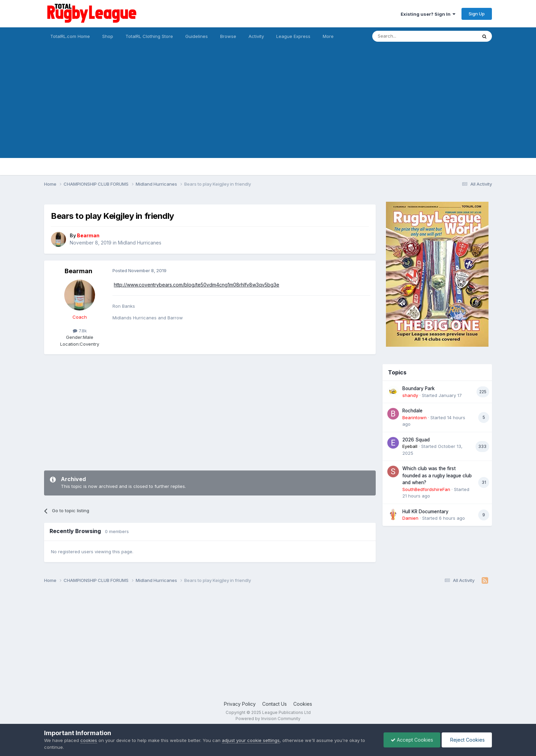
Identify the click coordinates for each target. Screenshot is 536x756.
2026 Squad (416, 440)
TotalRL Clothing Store (149, 36)
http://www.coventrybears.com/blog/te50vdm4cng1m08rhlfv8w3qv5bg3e (197, 285)
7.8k (80, 331)
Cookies (303, 704)
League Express (293, 36)
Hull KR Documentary (425, 512)
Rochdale (412, 411)
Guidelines (197, 36)
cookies (89, 740)
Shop (108, 36)
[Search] (407, 36)
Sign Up (477, 14)
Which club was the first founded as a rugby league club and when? (437, 475)
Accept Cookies (412, 740)
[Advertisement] (268, 110)
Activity (256, 36)
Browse (228, 36)
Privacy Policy (240, 704)
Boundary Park (419, 388)
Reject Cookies (467, 740)
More (328, 36)
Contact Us (274, 704)
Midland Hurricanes (140, 243)
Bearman (78, 271)
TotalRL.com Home (70, 36)
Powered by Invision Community (268, 719)
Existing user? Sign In (428, 14)
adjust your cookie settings (251, 740)
